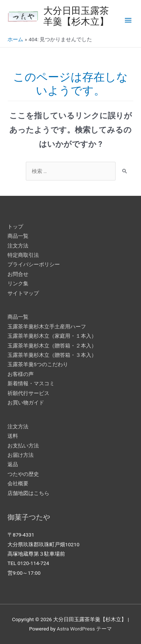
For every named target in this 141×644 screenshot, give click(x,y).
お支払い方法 (23, 446)
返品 (13, 464)
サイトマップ (23, 293)
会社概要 (18, 483)
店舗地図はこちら (28, 493)
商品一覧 (18, 236)
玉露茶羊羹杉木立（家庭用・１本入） (52, 336)
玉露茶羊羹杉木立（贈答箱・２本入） (52, 346)
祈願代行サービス (28, 393)
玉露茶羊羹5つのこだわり (38, 364)
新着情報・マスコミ (31, 383)
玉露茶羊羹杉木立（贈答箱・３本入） (52, 355)
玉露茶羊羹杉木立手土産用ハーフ (47, 326)
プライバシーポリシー (34, 264)
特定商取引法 (23, 255)
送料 (13, 436)
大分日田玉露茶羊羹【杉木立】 (76, 16)
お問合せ (18, 274)
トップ (15, 227)
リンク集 (18, 283)
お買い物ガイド (26, 402)
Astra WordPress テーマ (84, 629)
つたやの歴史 (23, 474)
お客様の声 (21, 374)
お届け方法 (21, 455)
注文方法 (18, 246)
